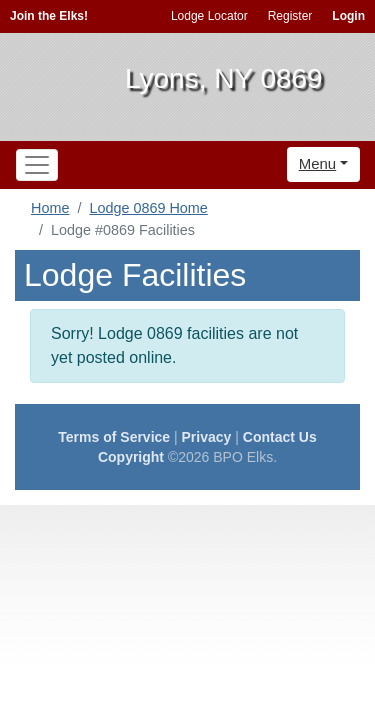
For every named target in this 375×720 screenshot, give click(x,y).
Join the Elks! (49, 16)
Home (50, 208)
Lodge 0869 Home (148, 208)
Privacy (207, 437)
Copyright (131, 457)
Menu (318, 163)
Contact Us (280, 437)
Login (348, 16)
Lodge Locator (209, 16)
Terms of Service (114, 437)
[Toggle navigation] (37, 165)
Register (290, 16)
